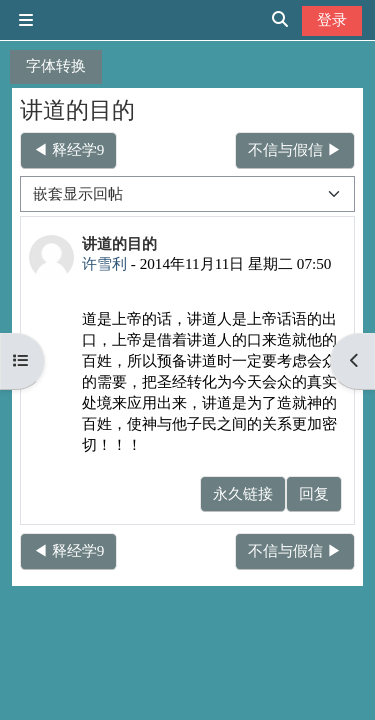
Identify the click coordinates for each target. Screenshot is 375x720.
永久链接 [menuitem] (243, 493)
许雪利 (104, 263)
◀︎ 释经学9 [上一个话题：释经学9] (68, 149)
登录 (332, 19)
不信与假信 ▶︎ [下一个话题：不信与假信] (295, 149)
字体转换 (56, 65)
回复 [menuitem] (314, 493)
